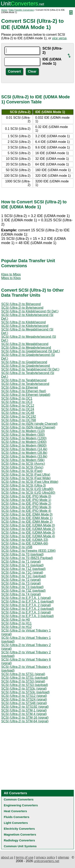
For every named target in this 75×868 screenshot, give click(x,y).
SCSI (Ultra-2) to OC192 (18, 416)
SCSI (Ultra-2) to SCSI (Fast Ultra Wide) (30, 482)
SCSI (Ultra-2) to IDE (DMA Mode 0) (27, 514)
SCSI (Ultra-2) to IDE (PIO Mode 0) (26, 496)
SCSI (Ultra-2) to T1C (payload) (24, 576)
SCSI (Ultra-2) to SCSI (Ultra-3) (23, 485)
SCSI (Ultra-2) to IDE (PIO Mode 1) (26, 500)
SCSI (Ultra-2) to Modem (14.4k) (24, 449)
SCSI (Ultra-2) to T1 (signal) (21, 562)
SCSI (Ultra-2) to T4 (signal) (21, 594)
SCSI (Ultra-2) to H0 (15, 620)
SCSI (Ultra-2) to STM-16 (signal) (25, 718)
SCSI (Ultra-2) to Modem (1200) (24, 438)
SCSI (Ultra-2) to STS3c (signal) (24, 689)
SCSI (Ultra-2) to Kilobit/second (23, 322)
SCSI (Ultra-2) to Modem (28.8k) (24, 453)
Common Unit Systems (20, 846)
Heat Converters (15, 811)
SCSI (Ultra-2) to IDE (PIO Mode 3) (26, 507)
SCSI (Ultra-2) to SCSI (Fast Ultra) (26, 475)
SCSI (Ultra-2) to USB (17, 547)
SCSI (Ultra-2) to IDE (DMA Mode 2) (27, 522)
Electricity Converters (19, 829)
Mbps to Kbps (11, 278)
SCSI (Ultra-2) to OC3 (17, 402)
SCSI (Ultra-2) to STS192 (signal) (25, 707)
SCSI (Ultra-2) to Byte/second (22, 308)
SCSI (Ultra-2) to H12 (16, 627)
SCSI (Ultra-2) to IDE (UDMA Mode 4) (28, 536)
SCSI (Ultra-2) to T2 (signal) (21, 580)
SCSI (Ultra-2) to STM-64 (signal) (25, 721)
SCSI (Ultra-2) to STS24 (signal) (24, 699)
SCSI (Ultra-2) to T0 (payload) (22, 554)
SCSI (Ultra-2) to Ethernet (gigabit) (26, 395)
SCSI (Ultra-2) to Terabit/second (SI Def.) (30, 369)
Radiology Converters (19, 840)
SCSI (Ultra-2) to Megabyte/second (26, 348)
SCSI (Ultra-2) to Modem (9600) (24, 445)
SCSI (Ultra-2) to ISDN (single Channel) (29, 424)
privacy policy (46, 857)
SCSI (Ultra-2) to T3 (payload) (22, 587)
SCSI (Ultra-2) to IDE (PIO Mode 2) (26, 504)
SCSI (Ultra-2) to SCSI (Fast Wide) (26, 478)
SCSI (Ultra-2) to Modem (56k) (23, 460)
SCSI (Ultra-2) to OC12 (18, 406)
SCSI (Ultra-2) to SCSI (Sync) (22, 467)
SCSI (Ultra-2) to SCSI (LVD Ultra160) (28, 493)
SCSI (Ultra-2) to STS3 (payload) (25, 685)
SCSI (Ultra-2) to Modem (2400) (24, 442)
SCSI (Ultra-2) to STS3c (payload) (25, 692)
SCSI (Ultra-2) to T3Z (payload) (23, 591)
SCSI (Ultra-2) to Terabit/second (24, 380)
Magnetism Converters (20, 834)
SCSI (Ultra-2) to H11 (16, 623)
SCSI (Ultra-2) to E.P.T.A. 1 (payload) (27, 601)
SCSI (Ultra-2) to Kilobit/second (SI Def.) (30, 311)
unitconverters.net (46, 861)
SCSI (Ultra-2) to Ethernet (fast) (24, 391)
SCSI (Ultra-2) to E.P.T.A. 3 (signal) (26, 612)
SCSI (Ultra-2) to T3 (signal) (21, 583)
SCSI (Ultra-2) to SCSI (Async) (23, 464)
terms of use (25, 857)
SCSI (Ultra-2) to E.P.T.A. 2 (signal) (26, 605)
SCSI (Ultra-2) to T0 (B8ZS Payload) (27, 558)
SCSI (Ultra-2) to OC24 (18, 409)
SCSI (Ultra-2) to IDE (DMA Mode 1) (27, 518)
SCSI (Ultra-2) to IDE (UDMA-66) (25, 543)
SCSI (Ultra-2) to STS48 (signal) (24, 703)
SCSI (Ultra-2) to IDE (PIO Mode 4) (26, 511)
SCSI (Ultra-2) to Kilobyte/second (25, 326)
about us (7, 857)
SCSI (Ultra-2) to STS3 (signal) (23, 681)
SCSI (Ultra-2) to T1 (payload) (22, 565)
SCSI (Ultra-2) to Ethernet (19, 387)
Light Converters (16, 823)
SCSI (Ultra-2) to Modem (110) (23, 431)
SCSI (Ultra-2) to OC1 (17, 398)
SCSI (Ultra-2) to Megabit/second (25, 344)
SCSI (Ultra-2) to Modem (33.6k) (24, 456)
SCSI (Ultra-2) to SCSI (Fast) (22, 471)
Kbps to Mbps (11, 274)
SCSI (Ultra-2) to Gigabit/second (24, 362)
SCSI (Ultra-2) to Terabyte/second (25, 384)
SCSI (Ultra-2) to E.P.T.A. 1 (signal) (26, 598)
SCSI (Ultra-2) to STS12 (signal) (24, 696)
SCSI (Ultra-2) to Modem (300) (23, 435)
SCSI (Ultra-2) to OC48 (18, 413)
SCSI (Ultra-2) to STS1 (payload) (25, 678)
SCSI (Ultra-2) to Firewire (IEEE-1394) (28, 551)
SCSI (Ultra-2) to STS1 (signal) (23, 674)
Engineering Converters (21, 805)
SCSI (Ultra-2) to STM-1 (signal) (24, 710)
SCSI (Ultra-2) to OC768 (18, 420)
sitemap (63, 857)
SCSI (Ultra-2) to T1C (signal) (22, 572)
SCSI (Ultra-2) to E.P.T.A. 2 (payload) (27, 609)
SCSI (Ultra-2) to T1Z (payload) (23, 569)
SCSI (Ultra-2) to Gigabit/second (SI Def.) (30, 351)
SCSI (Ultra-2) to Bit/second (21, 304)
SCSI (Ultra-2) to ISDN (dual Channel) (28, 427)
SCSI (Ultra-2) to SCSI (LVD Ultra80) (27, 489)
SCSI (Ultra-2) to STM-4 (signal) (24, 714)
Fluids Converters (17, 817)
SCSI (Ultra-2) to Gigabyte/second (25, 366)
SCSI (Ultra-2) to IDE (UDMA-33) (25, 540)
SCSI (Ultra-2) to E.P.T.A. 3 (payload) (27, 616)
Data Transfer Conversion (21, 10)
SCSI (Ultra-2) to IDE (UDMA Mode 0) (28, 525)
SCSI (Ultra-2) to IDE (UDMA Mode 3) (28, 533)
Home (4, 10)
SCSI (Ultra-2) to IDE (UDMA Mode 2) (28, 529)
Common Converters (19, 799)
